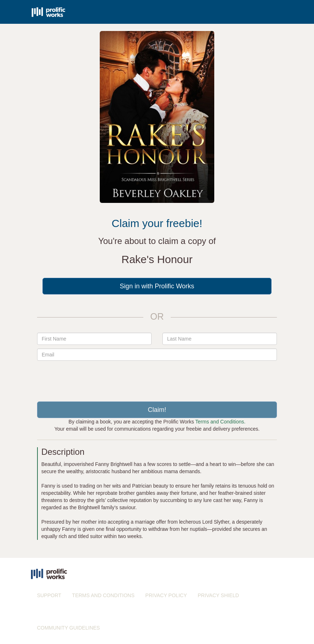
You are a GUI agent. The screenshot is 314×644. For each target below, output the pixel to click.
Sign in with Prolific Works (157, 286)
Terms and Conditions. (220, 422)
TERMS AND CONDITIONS (103, 595)
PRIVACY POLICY (166, 595)
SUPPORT (49, 595)
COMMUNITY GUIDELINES (69, 628)
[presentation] (157, 378)
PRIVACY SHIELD (218, 595)
